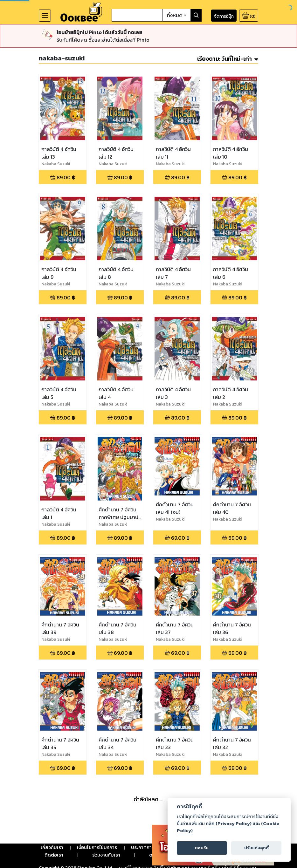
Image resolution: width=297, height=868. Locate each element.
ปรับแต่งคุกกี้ (256, 848)
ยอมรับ (202, 848)
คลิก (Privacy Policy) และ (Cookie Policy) (228, 827)
